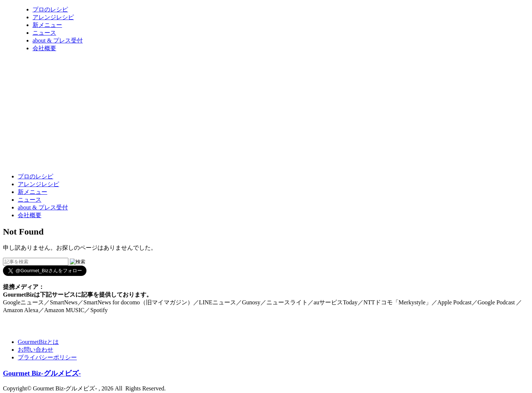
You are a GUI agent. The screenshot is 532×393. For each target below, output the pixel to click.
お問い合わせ (35, 350)
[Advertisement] (137, 149)
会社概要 (44, 48)
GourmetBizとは (38, 342)
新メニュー (47, 25)
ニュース (44, 33)
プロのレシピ (50, 9)
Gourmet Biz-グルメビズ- (42, 373)
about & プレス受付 (58, 40)
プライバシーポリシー (47, 357)
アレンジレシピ (53, 17)
